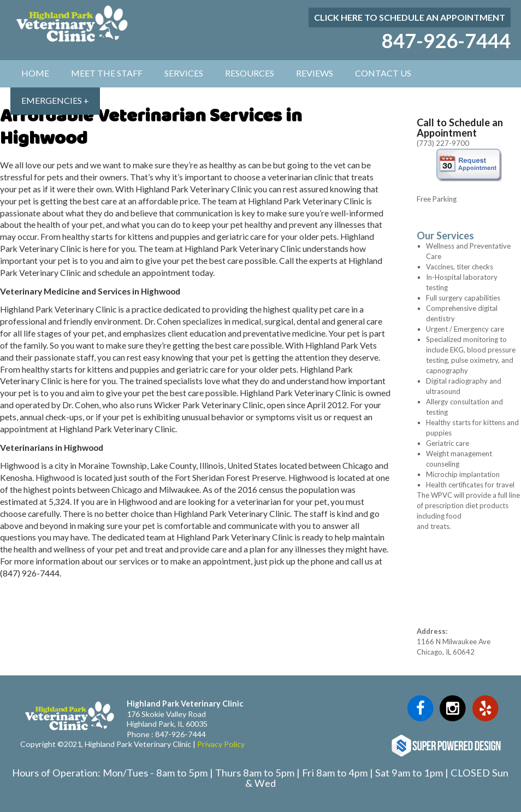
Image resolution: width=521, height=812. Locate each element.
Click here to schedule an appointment (410, 17)
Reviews (315, 73)
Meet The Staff (107, 73)
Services (184, 73)
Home (35, 73)
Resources (250, 73)
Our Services (445, 236)
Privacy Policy (221, 744)
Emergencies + (55, 100)
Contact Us (383, 73)
